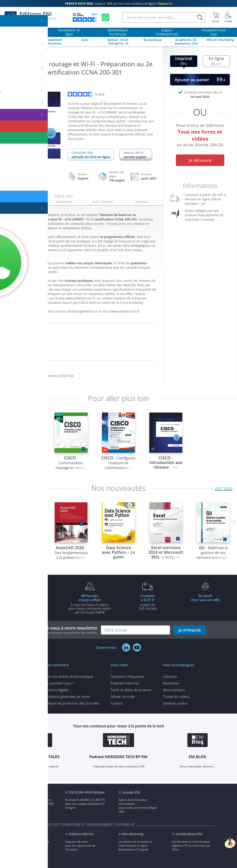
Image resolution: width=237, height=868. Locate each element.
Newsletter (171, 683)
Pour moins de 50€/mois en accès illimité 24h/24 (200, 136)
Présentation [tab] (25, 201)
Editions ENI (30, 17)
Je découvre (200, 160)
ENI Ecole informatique (87, 792)
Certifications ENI (189, 834)
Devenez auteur (175, 703)
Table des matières (64, 199)
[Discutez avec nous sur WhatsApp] (105, 17)
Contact (117, 703)
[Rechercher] (200, 17)
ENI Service (24, 834)
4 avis (86, 94)
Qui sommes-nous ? (58, 683)
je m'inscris (190, 630)
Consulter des (91, 155)
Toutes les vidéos (176, 696)
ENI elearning (133, 834)
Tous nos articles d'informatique (68, 676)
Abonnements (174, 690)
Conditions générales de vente (66, 696)
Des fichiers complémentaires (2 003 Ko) (42, 376)
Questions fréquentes (128, 676)
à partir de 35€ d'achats (148, 602)
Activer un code (123, 696)
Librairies (170, 676)
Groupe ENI (131, 792)
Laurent (24, 83)
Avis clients (103, 202)
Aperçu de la (136, 155)
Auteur (142, 202)
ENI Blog (22, 792)
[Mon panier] (216, 17)
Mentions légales (56, 690)
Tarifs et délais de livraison (131, 690)
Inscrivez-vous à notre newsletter (64, 630)
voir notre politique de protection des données (68, 633)
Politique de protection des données (71, 703)
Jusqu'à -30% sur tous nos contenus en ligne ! (119, 3)
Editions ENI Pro (81, 834)
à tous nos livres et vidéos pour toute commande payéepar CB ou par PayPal (90, 604)
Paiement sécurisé (125, 683)
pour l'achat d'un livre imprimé (32, 602)
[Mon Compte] (228, 17)
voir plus (223, 488)
